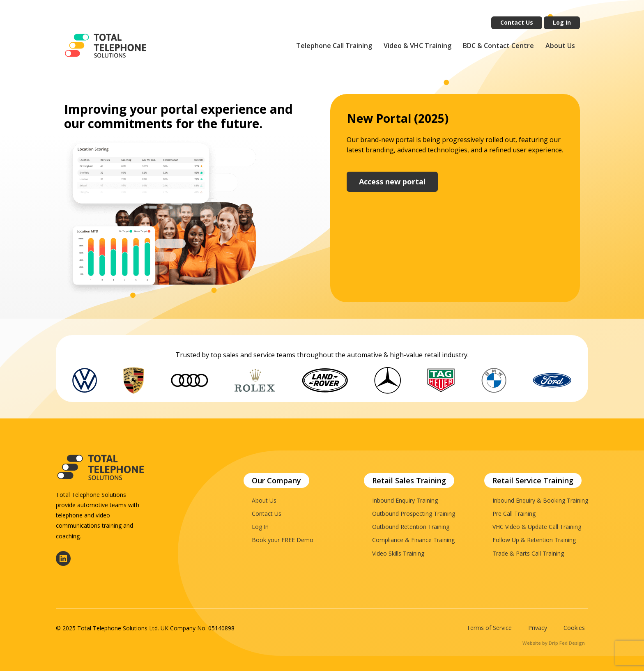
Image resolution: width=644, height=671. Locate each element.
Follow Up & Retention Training (534, 540)
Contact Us (517, 22)
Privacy (538, 628)
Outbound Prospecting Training (414, 514)
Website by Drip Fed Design (554, 643)
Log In (562, 22)
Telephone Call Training (334, 46)
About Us (560, 46)
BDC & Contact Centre (498, 46)
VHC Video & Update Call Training (537, 527)
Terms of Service (489, 628)
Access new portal (392, 182)
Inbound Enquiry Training (405, 500)
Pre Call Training (514, 514)
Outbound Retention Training (411, 527)
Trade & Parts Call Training (528, 553)
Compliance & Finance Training (413, 540)
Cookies (574, 628)
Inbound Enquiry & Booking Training (540, 500)
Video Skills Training (398, 553)
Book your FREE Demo (283, 540)
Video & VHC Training (417, 46)
